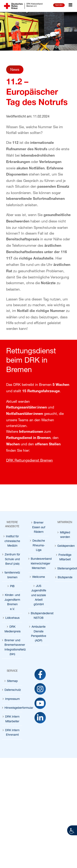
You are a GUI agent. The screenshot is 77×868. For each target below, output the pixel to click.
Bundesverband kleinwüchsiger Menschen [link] (39, 563)
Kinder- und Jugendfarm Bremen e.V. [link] (12, 602)
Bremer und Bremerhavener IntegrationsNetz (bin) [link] (12, 647)
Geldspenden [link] (65, 546)
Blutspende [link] (65, 577)
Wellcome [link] (39, 577)
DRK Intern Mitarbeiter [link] (12, 719)
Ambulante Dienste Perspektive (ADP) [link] (39, 633)
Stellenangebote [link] (65, 568)
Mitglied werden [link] (65, 535)
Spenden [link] (59, 5)
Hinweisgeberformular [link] (12, 708)
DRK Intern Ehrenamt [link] (12, 732)
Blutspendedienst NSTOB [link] (39, 615)
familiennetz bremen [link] (12, 575)
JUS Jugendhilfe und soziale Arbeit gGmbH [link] (39, 595)
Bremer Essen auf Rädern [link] (39, 527)
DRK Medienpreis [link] (12, 629)
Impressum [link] (12, 699)
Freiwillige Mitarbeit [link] (65, 557)
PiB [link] (12, 586)
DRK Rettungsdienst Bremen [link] (29, 460)
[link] (72, 830)
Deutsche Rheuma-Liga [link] (39, 545)
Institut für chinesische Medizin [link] (12, 541)
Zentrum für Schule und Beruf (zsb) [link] (12, 559)
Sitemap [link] (12, 681)
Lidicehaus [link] (12, 618)
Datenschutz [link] (12, 690)
